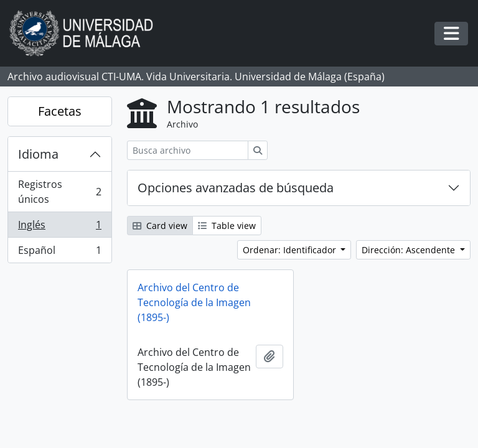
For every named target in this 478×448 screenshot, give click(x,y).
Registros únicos (59, 192)
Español (59, 253)
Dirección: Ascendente (410, 250)
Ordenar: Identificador (291, 250)
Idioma (38, 154)
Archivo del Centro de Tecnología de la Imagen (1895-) (194, 302)
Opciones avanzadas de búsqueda (236, 188)
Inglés (59, 227)
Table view (227, 226)
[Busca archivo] (188, 150)
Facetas (60, 111)
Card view (160, 226)
